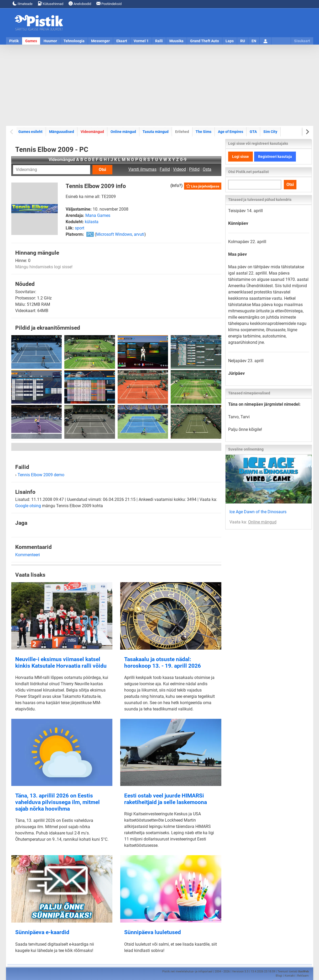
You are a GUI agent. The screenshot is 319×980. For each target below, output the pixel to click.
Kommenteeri (28, 555)
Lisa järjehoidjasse (203, 186)
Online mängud (123, 132)
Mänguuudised (62, 132)
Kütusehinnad (51, 4)
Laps (230, 41)
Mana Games (98, 215)
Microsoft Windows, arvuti (120, 234)
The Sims (203, 132)
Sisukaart (302, 41)
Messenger (100, 41)
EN (254, 41)
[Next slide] (307, 132)
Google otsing (28, 506)
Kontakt (290, 976)
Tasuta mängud (156, 132)
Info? (176, 186)
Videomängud (92, 132)
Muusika (176, 41)
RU (243, 41)
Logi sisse (240, 157)
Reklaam (303, 976)
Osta (207, 169)
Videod (179, 169)
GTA (253, 132)
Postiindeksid (109, 4)
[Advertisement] (160, 85)
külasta (92, 222)
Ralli (159, 41)
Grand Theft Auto (205, 41)
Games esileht (30, 132)
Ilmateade (23, 4)
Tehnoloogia (74, 41)
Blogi (279, 976)
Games (31, 41)
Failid (165, 169)
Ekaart (122, 41)
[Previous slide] (12, 132)
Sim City (270, 132)
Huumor (50, 41)
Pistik (14, 41)
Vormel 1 (141, 41)
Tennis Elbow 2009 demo (41, 475)
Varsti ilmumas (142, 169)
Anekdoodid (80, 4)
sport (80, 228)
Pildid (194, 169)
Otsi (102, 170)
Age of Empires (231, 132)
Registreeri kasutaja (275, 157)
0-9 (183, 160)
